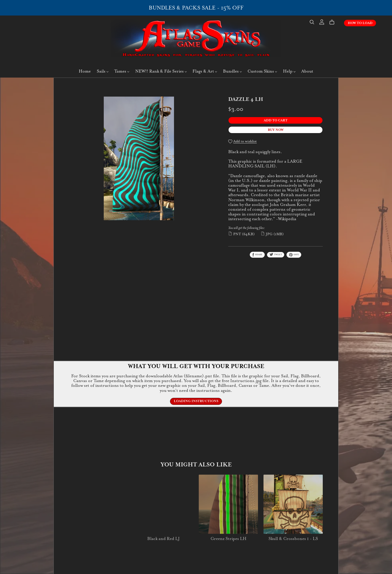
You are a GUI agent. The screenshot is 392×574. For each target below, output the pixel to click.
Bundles (232, 71)
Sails (103, 71)
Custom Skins (262, 71)
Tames (122, 71)
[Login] (322, 22)
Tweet (276, 254)
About (307, 71)
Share (257, 255)
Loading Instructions (196, 401)
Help (289, 71)
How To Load (360, 23)
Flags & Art (205, 71)
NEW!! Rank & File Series (161, 71)
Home (85, 71)
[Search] (312, 22)
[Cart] (334, 22)
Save (294, 255)
